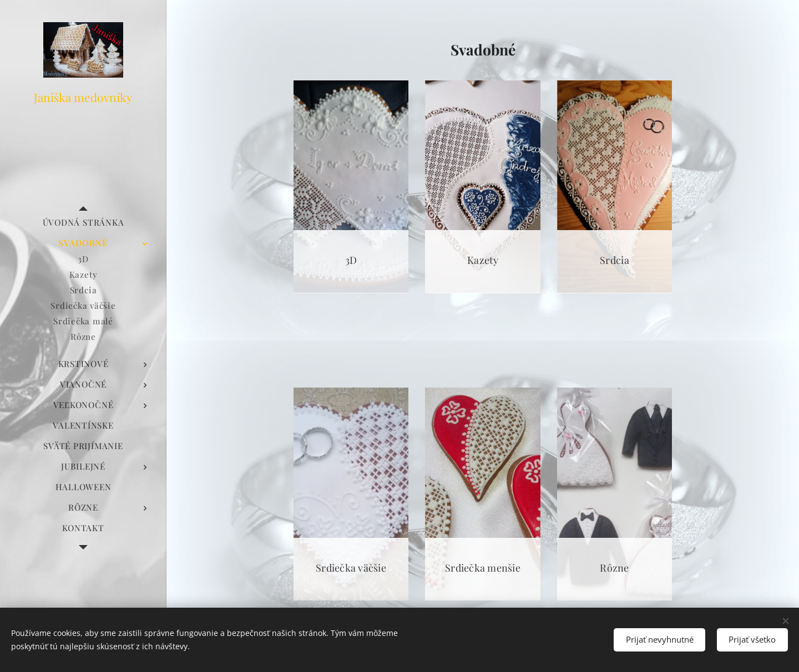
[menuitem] (83, 223)
